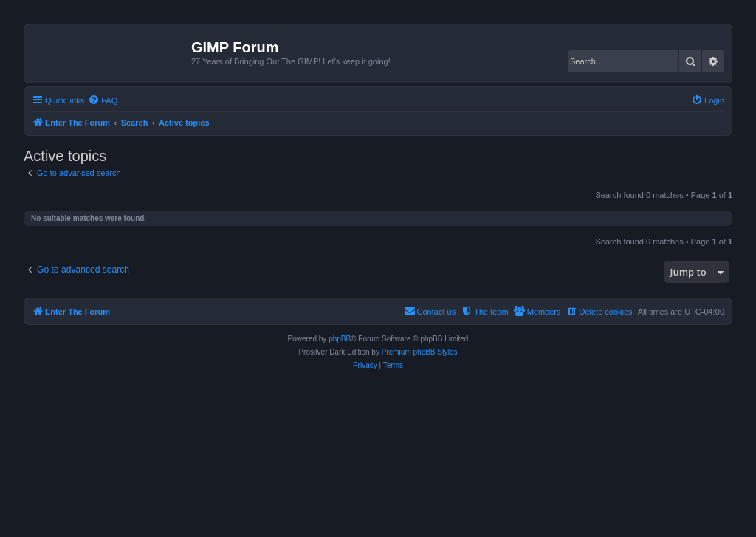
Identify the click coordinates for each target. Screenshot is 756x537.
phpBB (340, 339)
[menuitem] (103, 100)
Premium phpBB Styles (420, 352)
